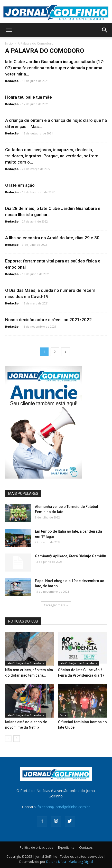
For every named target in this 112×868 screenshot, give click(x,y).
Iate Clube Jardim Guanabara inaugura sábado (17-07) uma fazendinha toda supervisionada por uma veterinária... (55, 68)
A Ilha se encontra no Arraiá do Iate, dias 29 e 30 (52, 238)
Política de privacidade (36, 848)
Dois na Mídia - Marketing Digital (70, 862)
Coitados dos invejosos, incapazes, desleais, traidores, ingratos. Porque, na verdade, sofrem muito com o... (52, 156)
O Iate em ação (20, 185)
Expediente (66, 848)
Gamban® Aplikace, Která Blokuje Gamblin (71, 556)
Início (9, 43)
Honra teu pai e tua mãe (29, 97)
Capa (63, 715)
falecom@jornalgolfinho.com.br (64, 807)
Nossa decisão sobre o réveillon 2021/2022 (48, 320)
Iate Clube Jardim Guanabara (25, 663)
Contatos (86, 848)
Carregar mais (56, 605)
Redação (12, 81)
